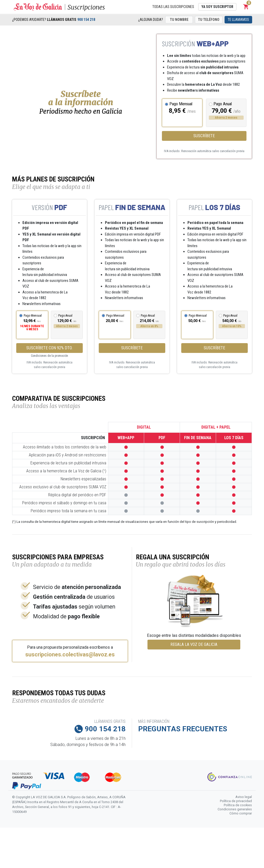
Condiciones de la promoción (49, 356)
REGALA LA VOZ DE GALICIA (194, 644)
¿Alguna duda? (151, 20)
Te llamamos (238, 20)
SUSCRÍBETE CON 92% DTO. (49, 348)
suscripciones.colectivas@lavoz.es (70, 655)
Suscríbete (204, 136)
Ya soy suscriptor (217, 7)
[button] (246, 7)
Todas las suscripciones (173, 7)
